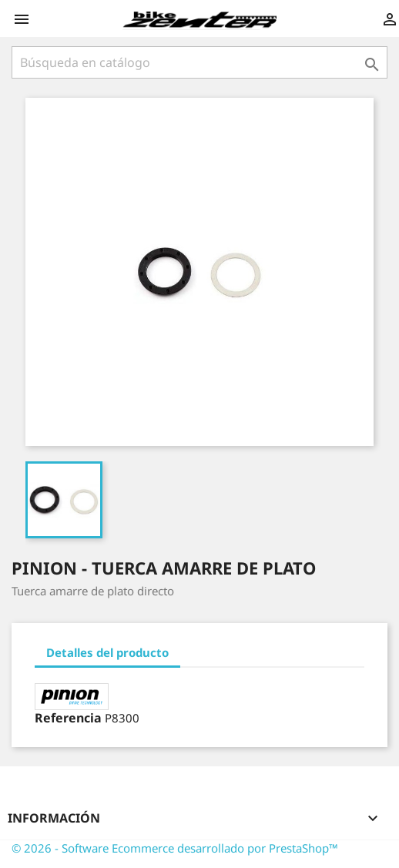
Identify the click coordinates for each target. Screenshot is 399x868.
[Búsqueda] (199, 62)
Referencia (68, 718)
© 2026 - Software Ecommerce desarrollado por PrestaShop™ (175, 848)
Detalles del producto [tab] (107, 652)
